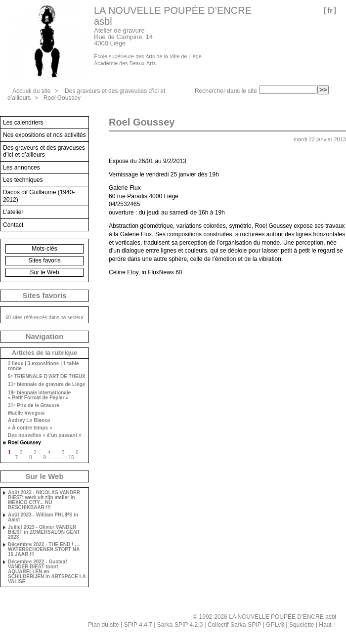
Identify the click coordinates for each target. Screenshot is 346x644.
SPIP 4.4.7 (138, 625)
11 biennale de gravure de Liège (46, 384)
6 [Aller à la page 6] (77, 452)
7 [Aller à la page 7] (17, 457)
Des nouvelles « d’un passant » (44, 435)
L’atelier (13, 212)
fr (330, 10)
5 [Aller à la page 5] (63, 452)
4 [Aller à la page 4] (49, 452)
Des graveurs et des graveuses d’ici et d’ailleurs (44, 151)
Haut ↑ (327, 625)
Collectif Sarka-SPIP (235, 625)
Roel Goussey (62, 98)
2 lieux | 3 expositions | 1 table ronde (43, 366)
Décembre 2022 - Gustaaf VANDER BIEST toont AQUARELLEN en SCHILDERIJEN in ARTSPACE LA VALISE (47, 572)
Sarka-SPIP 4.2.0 (180, 625)
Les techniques (23, 180)
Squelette (302, 625)
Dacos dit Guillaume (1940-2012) (39, 196)
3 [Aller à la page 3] (35, 452)
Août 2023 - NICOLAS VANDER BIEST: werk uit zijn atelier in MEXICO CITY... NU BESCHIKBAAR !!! (44, 500)
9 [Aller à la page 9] (44, 457)
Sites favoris (44, 260)
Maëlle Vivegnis (26, 413)
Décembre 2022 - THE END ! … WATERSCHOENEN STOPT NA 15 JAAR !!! (44, 550)
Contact (13, 225)
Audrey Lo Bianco (29, 421)
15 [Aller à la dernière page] (71, 457)
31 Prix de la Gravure (34, 406)
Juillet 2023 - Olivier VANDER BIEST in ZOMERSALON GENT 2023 (44, 532)
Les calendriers (23, 123)
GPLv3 (275, 625)
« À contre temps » (30, 428)
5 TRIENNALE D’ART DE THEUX (47, 376)
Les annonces (22, 168)
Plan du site (104, 625)
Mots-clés (44, 249)
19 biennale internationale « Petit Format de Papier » (39, 395)
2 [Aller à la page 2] (21, 452)
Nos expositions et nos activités (44, 135)
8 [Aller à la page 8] (31, 457)
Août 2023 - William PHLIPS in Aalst (43, 517)
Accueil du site (31, 91)
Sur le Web (44, 272)
